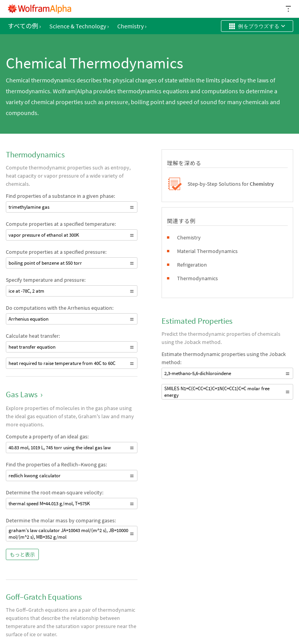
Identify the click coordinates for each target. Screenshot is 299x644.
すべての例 (24, 26)
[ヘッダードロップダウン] (289, 9)
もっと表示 (22, 555)
